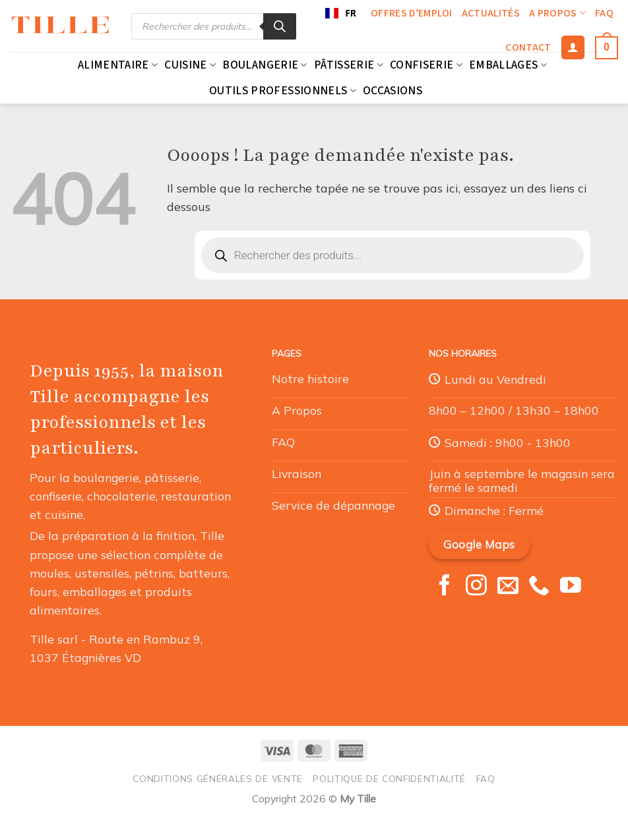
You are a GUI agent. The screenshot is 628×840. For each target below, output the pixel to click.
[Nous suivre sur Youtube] (571, 587)
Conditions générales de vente (218, 778)
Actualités (491, 13)
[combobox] (341, 13)
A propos (557, 13)
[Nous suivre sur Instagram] (476, 587)
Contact (528, 47)
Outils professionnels (283, 91)
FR (341, 13)
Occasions (392, 91)
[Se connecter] (573, 47)
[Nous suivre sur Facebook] (445, 587)
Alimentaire (118, 65)
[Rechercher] (280, 26)
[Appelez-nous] (539, 587)
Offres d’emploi (412, 13)
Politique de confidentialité (389, 778)
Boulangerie (265, 65)
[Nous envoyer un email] (508, 587)
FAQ (604, 13)
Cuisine (190, 65)
